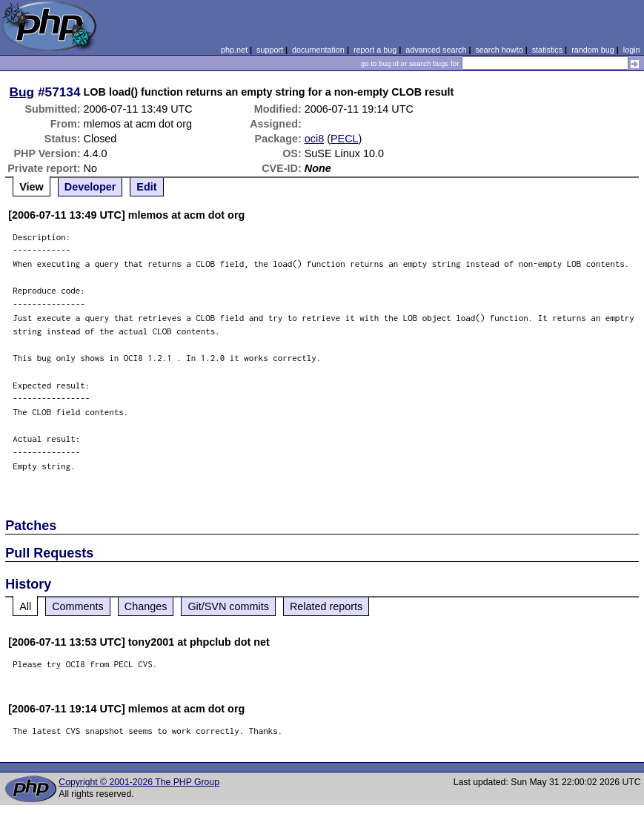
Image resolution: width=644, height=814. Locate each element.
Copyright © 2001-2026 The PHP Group (139, 782)
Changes (146, 606)
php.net (234, 50)
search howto (499, 50)
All (25, 606)
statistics (547, 50)
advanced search (436, 50)
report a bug (375, 50)
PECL (345, 139)
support (270, 50)
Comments (78, 606)
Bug (22, 92)
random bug (593, 50)
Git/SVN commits (228, 606)
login (632, 50)
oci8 (314, 139)
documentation (318, 50)
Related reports (326, 606)
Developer (90, 187)
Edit (146, 187)
